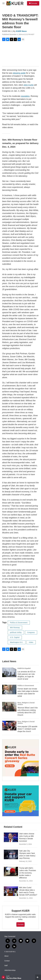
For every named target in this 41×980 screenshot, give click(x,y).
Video (31, 642)
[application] (20, 54)
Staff (6, 966)
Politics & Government (19, 623)
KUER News (21, 31)
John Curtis (28, 85)
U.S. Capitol (15, 637)
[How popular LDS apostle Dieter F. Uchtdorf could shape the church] (9, 726)
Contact (7, 961)
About (6, 956)
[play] (3, 977)
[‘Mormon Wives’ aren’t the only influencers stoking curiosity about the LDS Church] (9, 707)
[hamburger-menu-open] (3, 3)
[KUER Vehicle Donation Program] (20, 801)
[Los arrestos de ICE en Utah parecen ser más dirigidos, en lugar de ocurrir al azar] (9, 672)
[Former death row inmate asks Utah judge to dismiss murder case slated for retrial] (9, 690)
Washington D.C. (17, 642)
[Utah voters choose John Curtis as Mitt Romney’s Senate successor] (11, 837)
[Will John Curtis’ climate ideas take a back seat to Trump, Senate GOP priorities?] (11, 891)
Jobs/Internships (10, 970)
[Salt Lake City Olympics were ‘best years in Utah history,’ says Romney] (11, 854)
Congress (31, 632)
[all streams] (38, 977)
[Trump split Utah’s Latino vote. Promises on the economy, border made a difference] (11, 872)
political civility (16, 632)
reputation (25, 96)
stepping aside (19, 73)
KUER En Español (24, 668)
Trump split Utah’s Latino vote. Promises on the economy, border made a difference (28, 873)
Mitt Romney (15, 628)
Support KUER (20, 911)
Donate (34, 3)
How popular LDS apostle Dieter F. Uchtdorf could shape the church (27, 729)
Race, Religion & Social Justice (26, 704)
